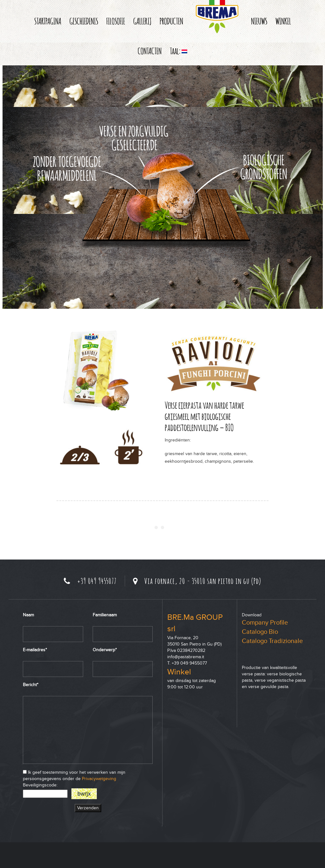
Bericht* (31, 685)
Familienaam (105, 615)
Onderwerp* (105, 650)
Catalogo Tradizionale (272, 641)
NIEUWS (259, 21)
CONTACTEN (150, 51)
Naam (28, 615)
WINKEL (283, 21)
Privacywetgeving (99, 779)
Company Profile (265, 623)
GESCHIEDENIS (84, 21)
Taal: (179, 51)
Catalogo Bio (260, 632)
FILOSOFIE (116, 21)
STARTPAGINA (48, 21)
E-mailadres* (35, 650)
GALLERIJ (142, 21)
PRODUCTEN (171, 21)
